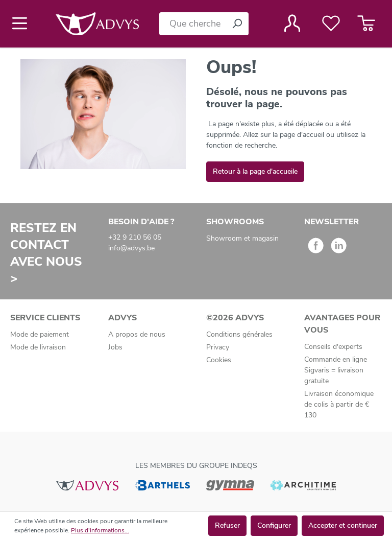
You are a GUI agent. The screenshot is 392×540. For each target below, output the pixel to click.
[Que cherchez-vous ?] (192, 24)
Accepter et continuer (343, 525)
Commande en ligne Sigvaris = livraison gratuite (336, 370)
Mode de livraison (38, 347)
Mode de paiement (40, 334)
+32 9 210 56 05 (135, 237)
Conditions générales (239, 334)
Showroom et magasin (242, 238)
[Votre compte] (292, 24)
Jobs (115, 347)
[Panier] (366, 24)
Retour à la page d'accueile (255, 171)
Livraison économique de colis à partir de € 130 (339, 404)
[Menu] (23, 24)
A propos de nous (137, 334)
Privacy (218, 347)
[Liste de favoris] (331, 24)
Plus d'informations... (100, 530)
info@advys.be (131, 248)
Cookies (219, 360)
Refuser (227, 525)
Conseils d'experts (333, 347)
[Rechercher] (237, 24)
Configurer (274, 525)
